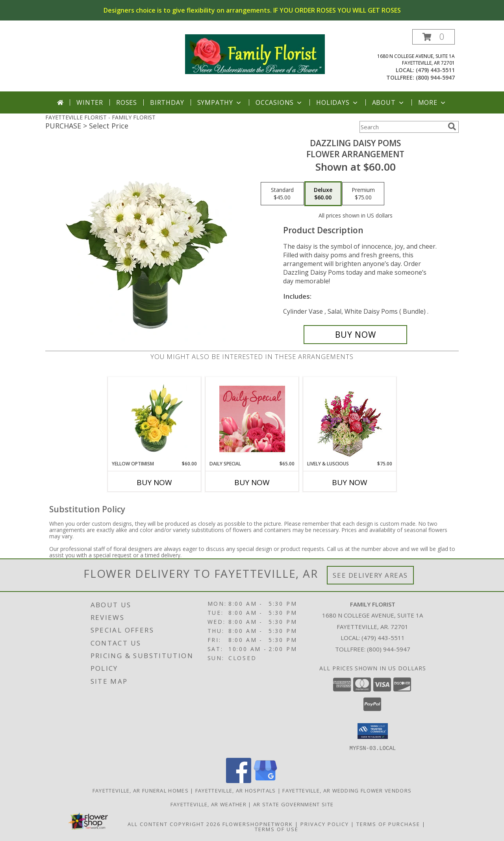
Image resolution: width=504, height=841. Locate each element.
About (389, 102)
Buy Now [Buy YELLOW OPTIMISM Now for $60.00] (154, 482)
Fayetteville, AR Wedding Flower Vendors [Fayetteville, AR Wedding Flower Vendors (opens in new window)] (347, 790)
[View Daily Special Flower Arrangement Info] (252, 419)
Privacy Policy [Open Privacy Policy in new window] (325, 824)
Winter (90, 102)
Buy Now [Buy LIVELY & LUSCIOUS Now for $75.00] (350, 482)
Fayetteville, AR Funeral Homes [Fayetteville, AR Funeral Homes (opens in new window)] (141, 790)
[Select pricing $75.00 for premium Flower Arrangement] (363, 194)
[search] (452, 127)
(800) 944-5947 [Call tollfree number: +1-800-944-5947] (435, 77)
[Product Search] (402, 127)
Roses (127, 102)
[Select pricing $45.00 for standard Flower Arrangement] (282, 194)
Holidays (337, 102)
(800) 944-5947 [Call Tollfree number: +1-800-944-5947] (389, 649)
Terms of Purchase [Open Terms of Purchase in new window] (388, 824)
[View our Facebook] (239, 781)
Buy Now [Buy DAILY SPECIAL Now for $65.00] (252, 482)
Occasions (279, 102)
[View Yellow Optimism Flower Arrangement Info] (155, 419)
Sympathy (220, 102)
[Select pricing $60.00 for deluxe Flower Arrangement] (323, 194)
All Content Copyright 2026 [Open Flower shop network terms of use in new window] (174, 824)
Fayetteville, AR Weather (208, 804)
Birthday (167, 102)
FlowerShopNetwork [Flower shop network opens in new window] (258, 824)
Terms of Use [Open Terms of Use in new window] (277, 829)
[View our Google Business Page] (265, 781)
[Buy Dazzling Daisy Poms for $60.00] (355, 335)
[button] (434, 37)
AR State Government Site (293, 804)
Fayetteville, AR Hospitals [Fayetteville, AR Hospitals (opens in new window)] (236, 790)
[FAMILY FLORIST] (255, 53)
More (433, 102)
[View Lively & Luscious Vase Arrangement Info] (350, 419)
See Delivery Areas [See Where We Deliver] (370, 575)
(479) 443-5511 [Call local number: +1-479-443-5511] (435, 70)
